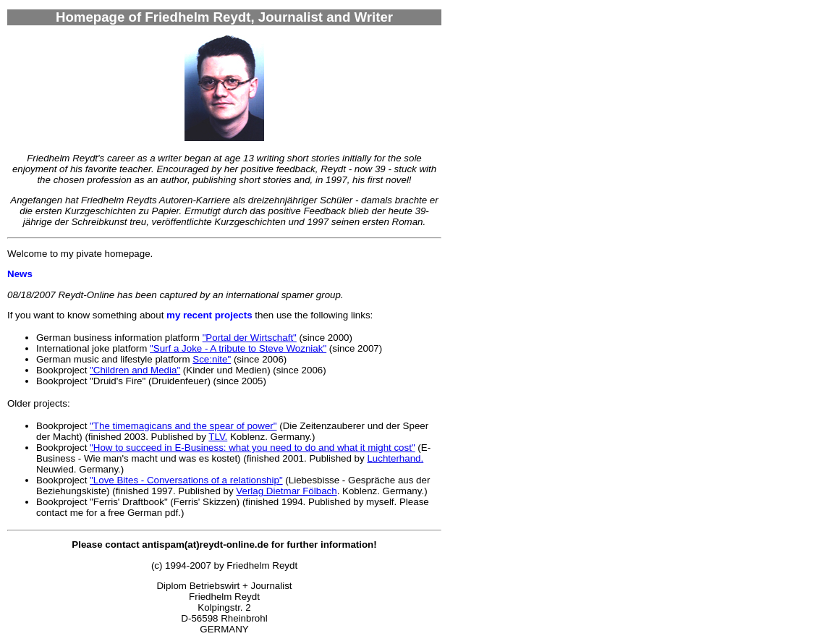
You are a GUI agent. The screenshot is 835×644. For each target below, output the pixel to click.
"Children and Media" (135, 370)
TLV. (218, 437)
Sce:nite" (212, 359)
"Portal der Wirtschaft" (250, 338)
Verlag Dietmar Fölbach (286, 491)
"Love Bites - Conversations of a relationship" (186, 480)
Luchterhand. (395, 458)
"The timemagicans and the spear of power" (183, 426)
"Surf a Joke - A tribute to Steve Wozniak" (238, 348)
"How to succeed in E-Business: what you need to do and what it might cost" (253, 448)
